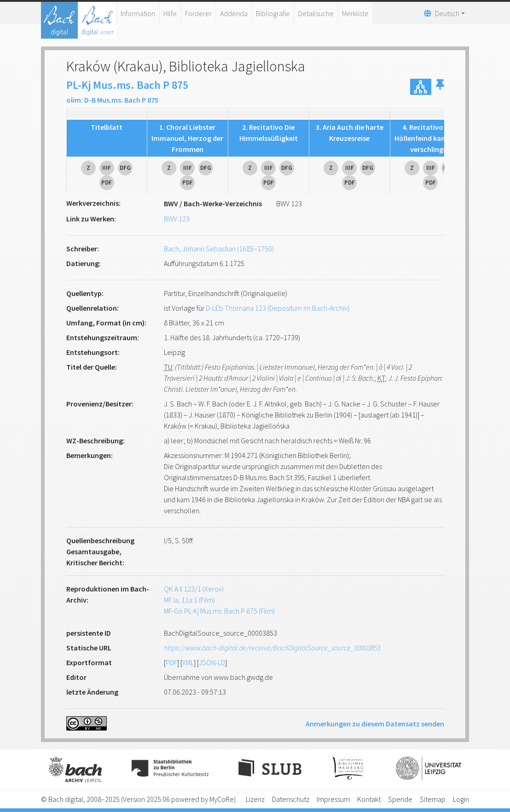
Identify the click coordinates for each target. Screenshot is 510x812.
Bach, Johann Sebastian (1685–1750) (219, 249)
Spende (400, 799)
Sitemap (433, 799)
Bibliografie (273, 13)
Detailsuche (316, 13)
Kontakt (369, 799)
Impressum (333, 799)
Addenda (234, 13)
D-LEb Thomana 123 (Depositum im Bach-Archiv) (278, 308)
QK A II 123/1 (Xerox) (194, 589)
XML (188, 662)
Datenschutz (291, 799)
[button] (440, 87)
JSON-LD (212, 662)
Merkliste (355, 13)
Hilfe (170, 13)
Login (461, 799)
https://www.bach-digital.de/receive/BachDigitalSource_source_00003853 (272, 648)
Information (138, 13)
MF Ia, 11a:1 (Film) (189, 600)
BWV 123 (177, 219)
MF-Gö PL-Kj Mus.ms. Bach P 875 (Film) (219, 611)
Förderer (198, 13)
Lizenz (255, 799)
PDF (171, 662)
